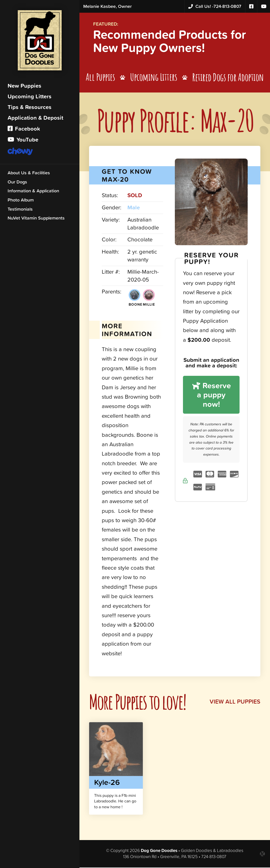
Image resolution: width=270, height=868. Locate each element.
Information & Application (33, 192)
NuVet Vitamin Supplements (36, 219)
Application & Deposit (35, 119)
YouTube (23, 141)
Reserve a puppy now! (212, 402)
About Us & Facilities (29, 174)
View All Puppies (234, 703)
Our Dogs (17, 183)
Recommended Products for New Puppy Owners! (175, 42)
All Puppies (101, 78)
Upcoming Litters (30, 98)
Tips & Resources (30, 108)
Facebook (24, 130)
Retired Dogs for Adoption (229, 78)
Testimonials (20, 210)
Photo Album (21, 201)
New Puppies (24, 87)
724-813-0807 (215, 6)
